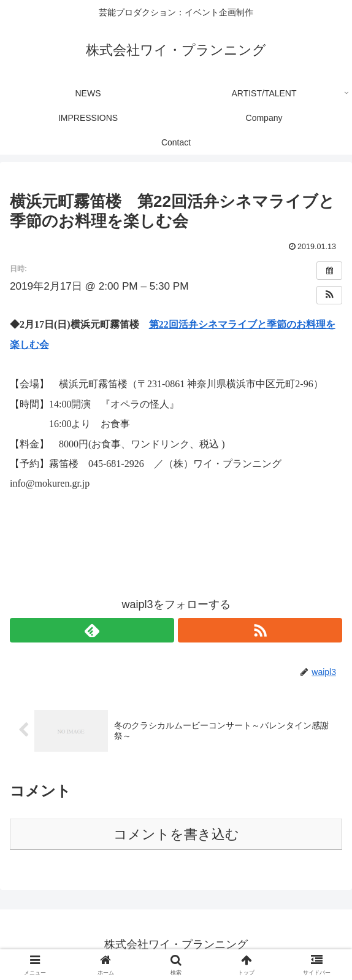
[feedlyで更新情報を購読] (92, 630)
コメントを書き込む (176, 834)
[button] (329, 295)
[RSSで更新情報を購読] (260, 630)
